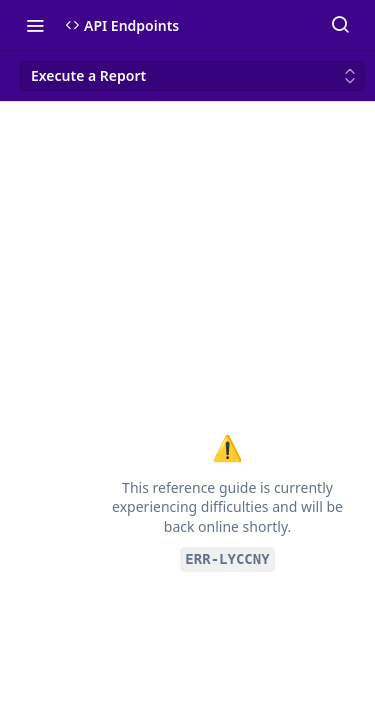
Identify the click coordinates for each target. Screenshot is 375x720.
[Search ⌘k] (340, 25)
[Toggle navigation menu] (35, 25)
